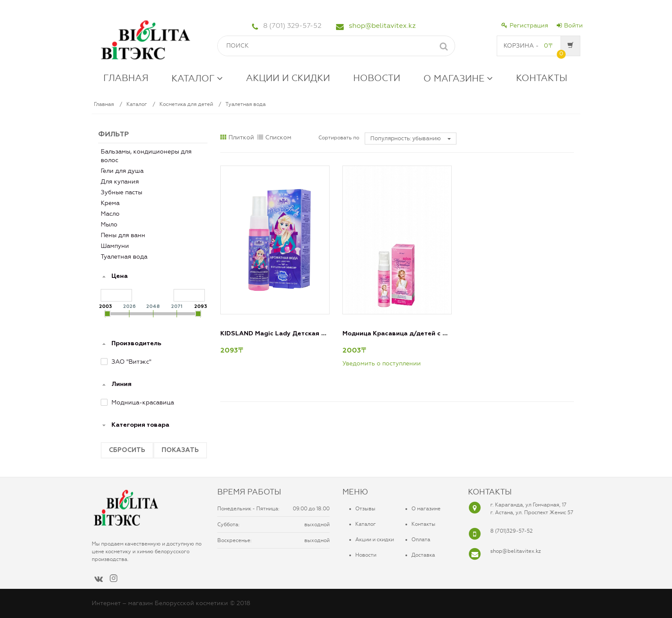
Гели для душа (122, 171)
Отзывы (365, 509)
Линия (121, 384)
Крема (110, 203)
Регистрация (525, 26)
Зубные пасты (121, 192)
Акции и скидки (375, 540)
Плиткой (237, 137)
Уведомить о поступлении (382, 363)
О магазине (426, 509)
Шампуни (115, 246)
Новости (366, 555)
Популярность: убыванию (411, 138)
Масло (110, 214)
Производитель (136, 344)
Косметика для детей (186, 104)
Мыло (109, 225)
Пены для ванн (123, 235)
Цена (120, 276)
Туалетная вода (246, 104)
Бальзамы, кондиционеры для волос (146, 156)
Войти (570, 26)
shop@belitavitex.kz (382, 26)
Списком (274, 137)
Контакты (423, 524)
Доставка (423, 555)
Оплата (421, 540)
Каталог (137, 104)
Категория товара (140, 425)
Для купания (120, 182)
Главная (104, 104)
